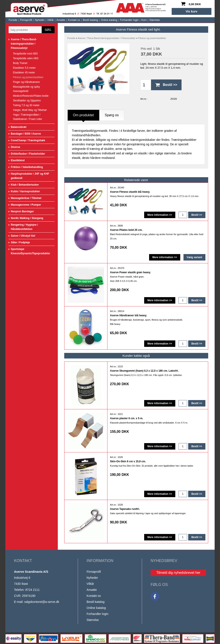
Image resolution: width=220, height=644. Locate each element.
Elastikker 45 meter (24, 73)
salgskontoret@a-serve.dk (42, 602)
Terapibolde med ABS (25, 54)
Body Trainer (20, 63)
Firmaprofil (26, 20)
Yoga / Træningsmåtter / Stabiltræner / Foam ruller (27, 117)
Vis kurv (191, 11)
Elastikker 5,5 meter (24, 68)
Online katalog (109, 20)
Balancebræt (19, 127)
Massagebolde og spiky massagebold (26, 89)
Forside (13, 20)
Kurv (144, 20)
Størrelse (155, 20)
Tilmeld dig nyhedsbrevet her (178, 573)
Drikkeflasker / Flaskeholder (28, 154)
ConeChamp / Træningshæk (28, 140)
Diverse (15, 147)
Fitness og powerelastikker (28, 77)
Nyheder (40, 20)
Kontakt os (74, 20)
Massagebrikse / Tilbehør (26, 198)
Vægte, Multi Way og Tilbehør (30, 110)
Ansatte (61, 20)
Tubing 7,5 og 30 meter (26, 105)
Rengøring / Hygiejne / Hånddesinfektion (24, 227)
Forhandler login (129, 20)
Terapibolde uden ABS (26, 58)
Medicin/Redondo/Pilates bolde (31, 96)
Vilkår (50, 20)
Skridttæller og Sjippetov (27, 101)
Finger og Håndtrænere (26, 82)
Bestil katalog (90, 20)
